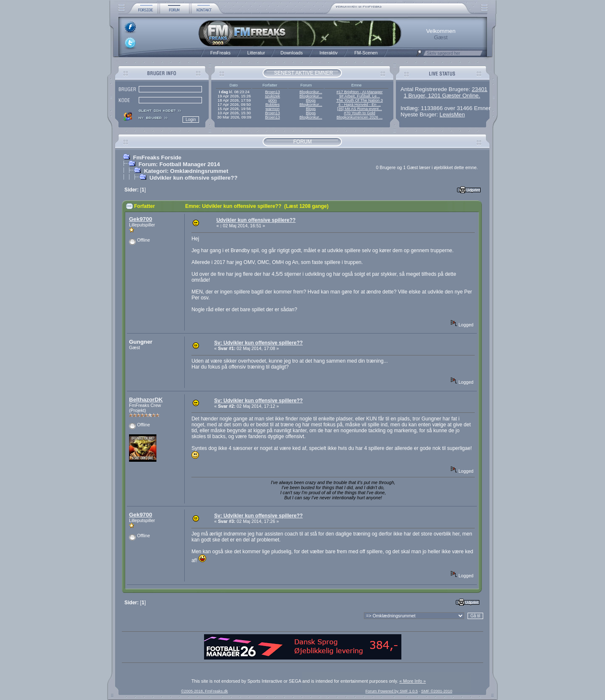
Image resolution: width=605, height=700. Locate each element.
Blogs (311, 100)
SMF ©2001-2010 (437, 691)
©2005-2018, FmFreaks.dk (204, 691)
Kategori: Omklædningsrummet (186, 171)
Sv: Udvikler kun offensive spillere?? (258, 343)
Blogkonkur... (311, 92)
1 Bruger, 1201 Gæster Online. (442, 96)
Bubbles (272, 105)
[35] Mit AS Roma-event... (360, 109)
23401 (480, 89)
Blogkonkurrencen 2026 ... (359, 117)
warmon (273, 109)
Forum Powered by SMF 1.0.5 (392, 691)
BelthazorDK (146, 400)
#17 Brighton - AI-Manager (359, 92)
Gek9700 (141, 219)
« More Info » (413, 681)
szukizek (272, 96)
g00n (273, 100)
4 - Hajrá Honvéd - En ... (360, 105)
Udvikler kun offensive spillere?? (193, 178)
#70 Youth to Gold (360, 113)
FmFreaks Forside (157, 157)
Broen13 (273, 92)
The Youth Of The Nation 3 (360, 100)
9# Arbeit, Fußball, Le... (360, 96)
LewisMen (452, 114)
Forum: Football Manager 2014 (179, 164)
